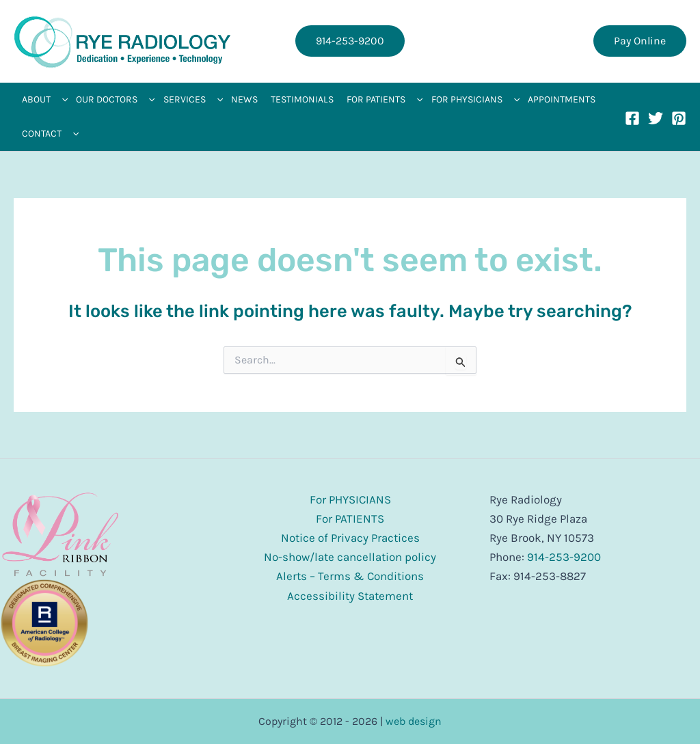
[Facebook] (632, 118)
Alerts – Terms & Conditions (350, 576)
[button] (350, 41)
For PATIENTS (350, 519)
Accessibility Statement (350, 596)
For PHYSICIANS (350, 499)
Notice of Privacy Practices (350, 538)
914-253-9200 (564, 557)
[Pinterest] (679, 118)
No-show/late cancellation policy (350, 557)
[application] (62, 100)
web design (414, 721)
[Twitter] (656, 118)
